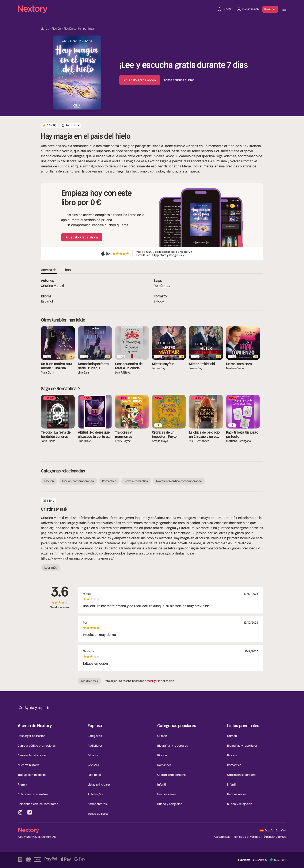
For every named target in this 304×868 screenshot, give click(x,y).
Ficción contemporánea (79, 29)
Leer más (51, 568)
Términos (268, 837)
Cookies (281, 837)
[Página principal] (116, 9)
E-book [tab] (67, 270)
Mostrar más (90, 681)
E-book (159, 301)
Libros (45, 29)
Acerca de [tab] (49, 270)
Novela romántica (136, 481)
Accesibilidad (222, 837)
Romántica (162, 286)
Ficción (56, 29)
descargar (151, 681)
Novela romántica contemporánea (179, 481)
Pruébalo (270, 9)
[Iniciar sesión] (248, 9)
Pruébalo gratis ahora (140, 80)
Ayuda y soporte (34, 707)
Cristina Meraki (52, 286)
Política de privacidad (246, 837)
